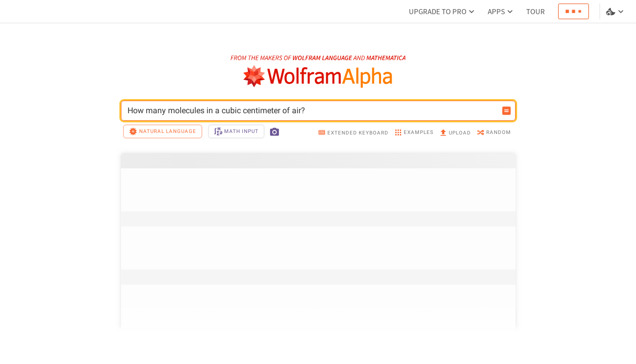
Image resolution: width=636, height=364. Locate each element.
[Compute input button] (506, 111)
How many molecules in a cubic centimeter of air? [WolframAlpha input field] (312, 111)
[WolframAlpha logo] (318, 77)
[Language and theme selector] (616, 12)
